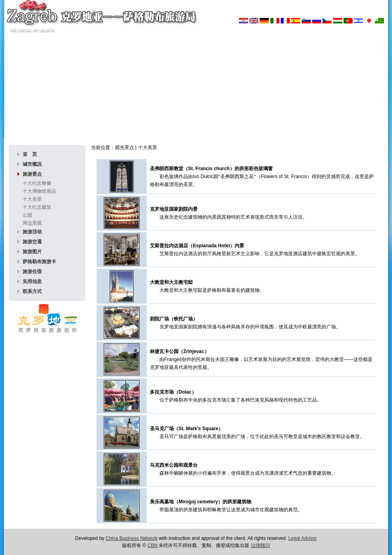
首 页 (30, 154)
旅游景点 (32, 174)
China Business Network (132, 538)
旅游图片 (32, 252)
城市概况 (32, 164)
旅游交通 (32, 242)
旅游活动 (32, 232)
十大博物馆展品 (39, 191)
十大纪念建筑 (37, 207)
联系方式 (32, 291)
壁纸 (171, 122)
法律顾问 (260, 545)
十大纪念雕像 (37, 183)
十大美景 (32, 199)
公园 (27, 215)
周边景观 (32, 223)
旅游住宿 (32, 272)
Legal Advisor (303, 538)
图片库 (151, 122)
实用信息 (32, 281)
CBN (152, 545)
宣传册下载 (235, 122)
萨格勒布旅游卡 (39, 262)
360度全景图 (199, 122)
